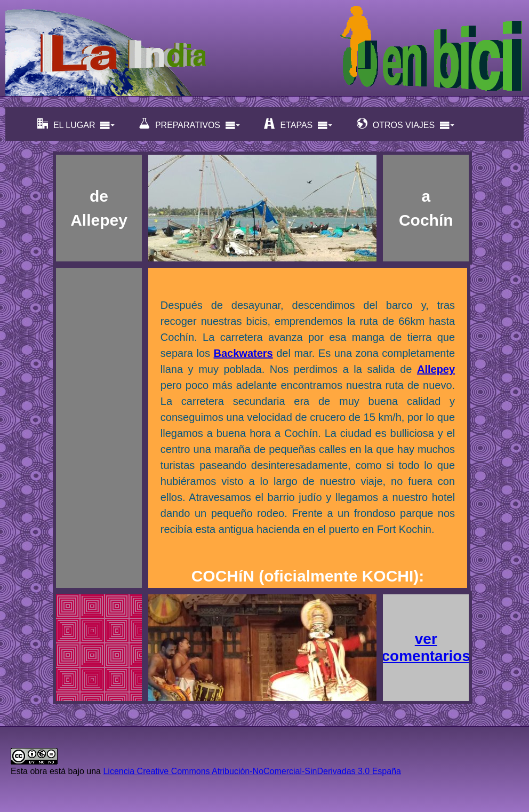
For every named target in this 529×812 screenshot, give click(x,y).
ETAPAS (298, 124)
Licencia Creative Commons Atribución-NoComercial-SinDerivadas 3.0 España (252, 771)
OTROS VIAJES (406, 124)
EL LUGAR (77, 124)
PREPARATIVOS (190, 124)
